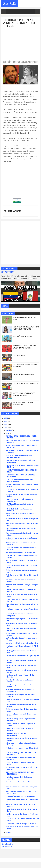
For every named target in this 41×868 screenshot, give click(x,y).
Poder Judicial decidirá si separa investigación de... (22, 519)
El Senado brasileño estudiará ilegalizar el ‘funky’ (20, 725)
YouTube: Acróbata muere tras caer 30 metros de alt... (21, 561)
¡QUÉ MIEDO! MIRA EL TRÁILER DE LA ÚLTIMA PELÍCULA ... (20, 758)
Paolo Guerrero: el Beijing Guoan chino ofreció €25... (22, 576)
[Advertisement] (21, 43)
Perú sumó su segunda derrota (23, 336)
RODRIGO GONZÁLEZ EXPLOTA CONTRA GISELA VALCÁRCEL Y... (21, 792)
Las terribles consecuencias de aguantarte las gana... (22, 595)
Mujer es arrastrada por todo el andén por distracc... (20, 544)
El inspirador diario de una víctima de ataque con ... (21, 739)
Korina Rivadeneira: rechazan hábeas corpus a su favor (22, 549)
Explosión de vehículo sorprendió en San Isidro (22, 643)
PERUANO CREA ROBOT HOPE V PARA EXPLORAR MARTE (22, 485)
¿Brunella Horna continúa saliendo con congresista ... (19, 615)
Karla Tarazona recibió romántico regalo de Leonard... (21, 529)
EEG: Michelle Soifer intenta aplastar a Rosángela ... (19, 510)
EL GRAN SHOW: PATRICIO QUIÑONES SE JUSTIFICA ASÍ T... (22, 820)
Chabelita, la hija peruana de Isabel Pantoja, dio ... (22, 749)
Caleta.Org (9, 3)
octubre (9, 430)
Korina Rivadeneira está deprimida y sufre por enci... (22, 566)
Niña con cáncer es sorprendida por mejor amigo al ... (20, 695)
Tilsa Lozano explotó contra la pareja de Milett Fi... (22, 647)
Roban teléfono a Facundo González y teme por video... (22, 634)
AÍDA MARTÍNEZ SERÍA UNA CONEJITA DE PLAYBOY (22, 796)
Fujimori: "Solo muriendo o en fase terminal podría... (21, 590)
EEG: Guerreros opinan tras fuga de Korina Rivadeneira (20, 720)
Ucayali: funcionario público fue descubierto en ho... (22, 605)
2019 (6, 421)
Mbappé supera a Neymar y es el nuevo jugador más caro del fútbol (25, 347)
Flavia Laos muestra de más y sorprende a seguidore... (20, 500)
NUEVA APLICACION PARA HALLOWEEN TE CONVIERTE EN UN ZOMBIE (24, 394)
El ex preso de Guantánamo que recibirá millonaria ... (19, 729)
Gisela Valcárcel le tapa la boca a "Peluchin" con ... (22, 783)
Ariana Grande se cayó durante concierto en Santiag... (21, 744)
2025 (6, 418)
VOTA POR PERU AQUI (8, 272)
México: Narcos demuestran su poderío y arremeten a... (20, 691)
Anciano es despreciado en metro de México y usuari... (21, 539)
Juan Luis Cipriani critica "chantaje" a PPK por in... (22, 586)
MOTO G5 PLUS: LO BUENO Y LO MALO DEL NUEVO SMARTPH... (22, 451)
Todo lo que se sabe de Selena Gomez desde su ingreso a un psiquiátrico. (26, 328)
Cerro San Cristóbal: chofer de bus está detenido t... (19, 681)
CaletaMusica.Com (7, 844)
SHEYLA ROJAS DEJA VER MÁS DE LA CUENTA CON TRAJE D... (22, 490)
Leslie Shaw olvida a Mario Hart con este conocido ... (19, 778)
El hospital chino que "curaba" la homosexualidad (17, 734)
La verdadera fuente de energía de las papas (21, 824)
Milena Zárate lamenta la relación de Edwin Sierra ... (20, 805)
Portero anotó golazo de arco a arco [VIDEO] (25, 318)
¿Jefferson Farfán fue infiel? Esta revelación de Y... (22, 800)
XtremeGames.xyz (7, 846)
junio (8, 832)
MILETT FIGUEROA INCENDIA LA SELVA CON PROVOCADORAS (20, 773)
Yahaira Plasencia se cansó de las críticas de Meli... (21, 515)
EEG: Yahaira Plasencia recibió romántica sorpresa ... (20, 505)
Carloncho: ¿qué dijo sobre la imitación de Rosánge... (20, 581)
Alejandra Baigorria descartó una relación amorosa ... (20, 686)
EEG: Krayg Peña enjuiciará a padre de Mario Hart (21, 652)
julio (8, 433)
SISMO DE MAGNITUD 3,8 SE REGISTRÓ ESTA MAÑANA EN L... (20, 461)
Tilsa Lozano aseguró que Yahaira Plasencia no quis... (22, 610)
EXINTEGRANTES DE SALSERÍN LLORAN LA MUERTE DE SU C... (22, 466)
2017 (6, 427)
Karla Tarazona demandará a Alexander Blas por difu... (22, 534)
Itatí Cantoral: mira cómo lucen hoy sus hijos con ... (21, 624)
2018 (6, 424)
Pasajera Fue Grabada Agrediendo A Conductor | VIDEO (24, 404)
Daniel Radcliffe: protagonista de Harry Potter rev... (22, 619)
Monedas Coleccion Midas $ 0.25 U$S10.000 (21, 552)
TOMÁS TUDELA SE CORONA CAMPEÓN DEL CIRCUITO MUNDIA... (20, 481)
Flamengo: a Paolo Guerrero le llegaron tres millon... (21, 715)
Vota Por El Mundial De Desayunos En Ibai (26, 384)
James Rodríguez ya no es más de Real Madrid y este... (22, 671)
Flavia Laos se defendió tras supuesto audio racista (21, 629)
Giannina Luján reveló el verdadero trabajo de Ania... (21, 788)
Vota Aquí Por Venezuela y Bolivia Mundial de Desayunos (26, 366)
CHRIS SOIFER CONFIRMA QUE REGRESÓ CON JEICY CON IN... (22, 768)
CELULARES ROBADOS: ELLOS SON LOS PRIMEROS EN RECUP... (22, 442)
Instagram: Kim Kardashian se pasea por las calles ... (21, 666)
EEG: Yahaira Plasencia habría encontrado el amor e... (21, 705)
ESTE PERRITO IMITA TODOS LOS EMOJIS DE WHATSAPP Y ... (20, 476)
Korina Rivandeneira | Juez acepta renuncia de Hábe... (21, 763)
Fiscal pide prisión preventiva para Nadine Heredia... (20, 676)
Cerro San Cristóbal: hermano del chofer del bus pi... (21, 661)
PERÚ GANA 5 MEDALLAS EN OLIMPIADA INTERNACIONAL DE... (19, 456)
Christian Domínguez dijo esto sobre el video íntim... (21, 495)
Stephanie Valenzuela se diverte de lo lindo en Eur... (21, 810)
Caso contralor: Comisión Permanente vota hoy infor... (22, 828)
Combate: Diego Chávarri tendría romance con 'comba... (21, 556)
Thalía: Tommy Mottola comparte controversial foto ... (22, 600)
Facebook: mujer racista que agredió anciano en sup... (22, 700)
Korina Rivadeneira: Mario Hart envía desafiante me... (22, 710)
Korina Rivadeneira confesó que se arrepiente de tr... (21, 571)
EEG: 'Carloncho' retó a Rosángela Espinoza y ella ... (22, 656)
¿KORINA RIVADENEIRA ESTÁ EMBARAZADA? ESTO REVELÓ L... (22, 471)
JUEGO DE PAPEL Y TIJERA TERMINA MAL (24, 374)
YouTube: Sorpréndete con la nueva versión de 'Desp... (21, 639)
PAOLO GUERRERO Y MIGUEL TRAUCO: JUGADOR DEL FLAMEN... (21, 447)
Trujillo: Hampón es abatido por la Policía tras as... (22, 815)
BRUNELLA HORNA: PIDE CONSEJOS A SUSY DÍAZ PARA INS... (21, 437)
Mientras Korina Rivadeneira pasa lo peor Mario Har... (22, 524)
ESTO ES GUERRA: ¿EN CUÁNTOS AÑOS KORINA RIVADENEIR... (21, 754)
